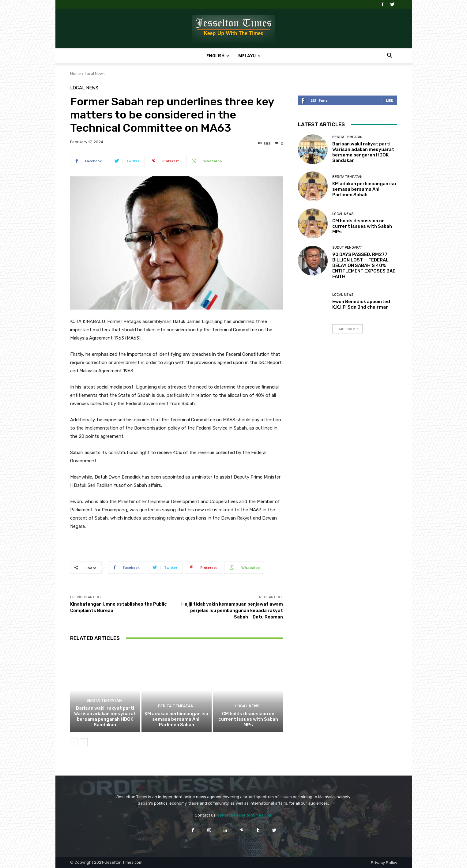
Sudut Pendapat (347, 248)
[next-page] (84, 742)
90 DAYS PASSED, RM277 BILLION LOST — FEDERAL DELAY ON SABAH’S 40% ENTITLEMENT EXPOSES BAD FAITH (364, 265)
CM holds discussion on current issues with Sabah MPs (248, 719)
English (218, 56)
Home (75, 74)
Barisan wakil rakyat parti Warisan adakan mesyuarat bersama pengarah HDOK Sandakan (105, 716)
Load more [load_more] (347, 329)
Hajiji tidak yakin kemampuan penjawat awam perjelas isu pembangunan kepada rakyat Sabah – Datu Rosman (232, 611)
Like (389, 100)
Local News (95, 74)
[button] (390, 56)
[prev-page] (74, 742)
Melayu (249, 56)
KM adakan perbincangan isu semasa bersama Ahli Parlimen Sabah (176, 719)
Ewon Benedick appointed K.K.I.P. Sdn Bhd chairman (361, 304)
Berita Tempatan (104, 701)
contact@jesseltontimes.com (245, 815)
